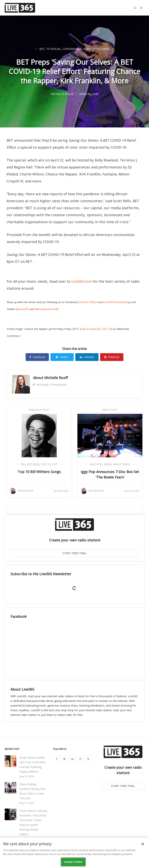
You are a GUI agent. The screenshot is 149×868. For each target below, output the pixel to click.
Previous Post (39, 410)
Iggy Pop (96, 464)
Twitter (62, 357)
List (55, 464)
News (87, 49)
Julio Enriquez (89, 329)
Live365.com (82, 281)
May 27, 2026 (27, 803)
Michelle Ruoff (56, 378)
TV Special (54, 49)
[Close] (143, 844)
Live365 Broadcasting (116, 302)
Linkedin (87, 357)
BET (42, 49)
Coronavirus (72, 49)
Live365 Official (88, 302)
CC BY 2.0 (105, 329)
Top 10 (45, 464)
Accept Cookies (73, 862)
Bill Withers (30, 464)
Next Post (110, 410)
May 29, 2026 (27, 776)
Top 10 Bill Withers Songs (39, 472)
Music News (101, 49)
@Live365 (23, 309)
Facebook (37, 357)
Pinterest (112, 357)
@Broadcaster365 (46, 309)
